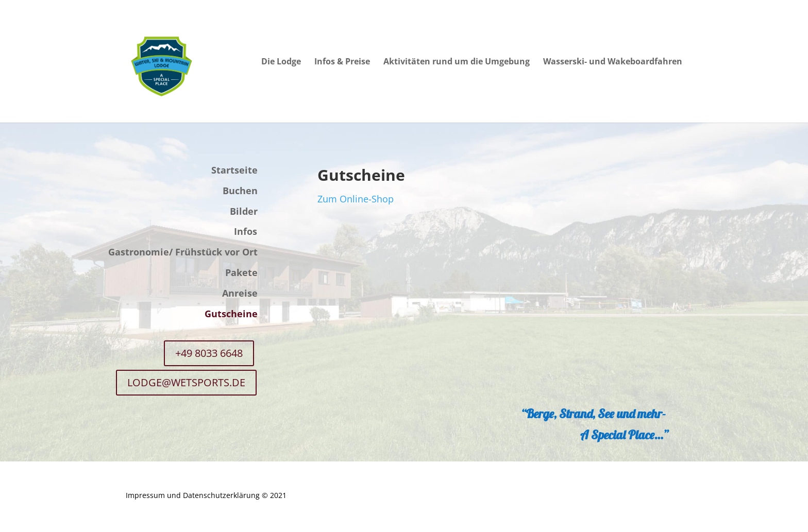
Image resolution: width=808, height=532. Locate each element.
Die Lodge (281, 62)
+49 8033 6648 (209, 353)
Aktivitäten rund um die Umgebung (457, 62)
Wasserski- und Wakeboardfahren (613, 62)
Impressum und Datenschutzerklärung (193, 495)
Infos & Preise (342, 62)
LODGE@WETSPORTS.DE (186, 382)
